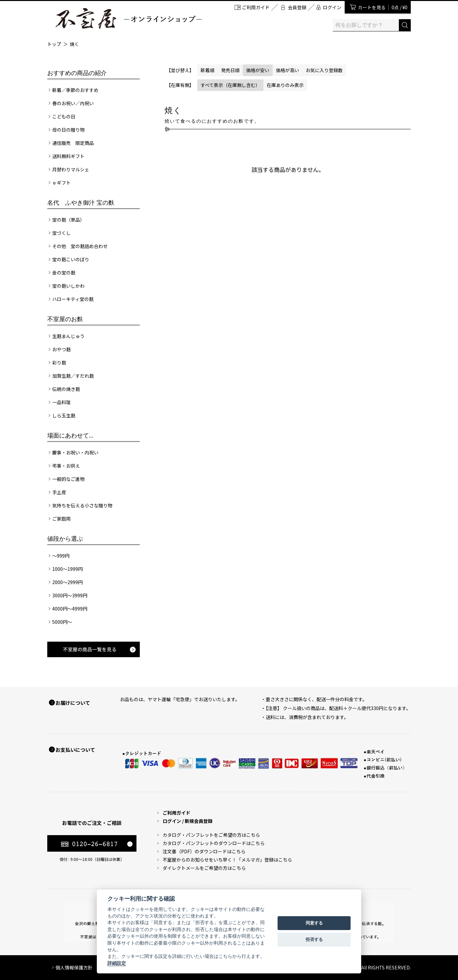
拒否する (314, 939)
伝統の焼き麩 (66, 389)
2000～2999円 (67, 582)
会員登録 (297, 7)
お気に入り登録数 (324, 70)
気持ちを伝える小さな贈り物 (82, 505)
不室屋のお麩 (65, 319)
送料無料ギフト (68, 156)
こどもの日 (64, 116)
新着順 (208, 70)
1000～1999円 (67, 569)
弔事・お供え (66, 466)
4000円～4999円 (70, 609)
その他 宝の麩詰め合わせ (80, 246)
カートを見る (383, 7)
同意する (314, 923)
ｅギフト (61, 183)
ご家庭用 (61, 519)
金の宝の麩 (64, 273)
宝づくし (61, 233)
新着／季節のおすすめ (75, 90)
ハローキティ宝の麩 (73, 299)
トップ (54, 44)
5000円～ (62, 622)
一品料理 (61, 402)
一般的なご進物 (68, 479)
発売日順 (230, 70)
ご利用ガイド (256, 7)
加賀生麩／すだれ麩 (73, 376)
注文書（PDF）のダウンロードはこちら (204, 851)
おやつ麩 (61, 349)
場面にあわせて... (70, 436)
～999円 (61, 556)
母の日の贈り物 (68, 130)
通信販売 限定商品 (73, 143)
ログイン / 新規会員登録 (188, 821)
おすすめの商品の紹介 (77, 73)
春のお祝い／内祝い (73, 103)
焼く (74, 44)
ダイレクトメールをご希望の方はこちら (204, 868)
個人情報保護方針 (74, 967)
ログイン (332, 7)
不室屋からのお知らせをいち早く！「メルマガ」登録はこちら (227, 860)
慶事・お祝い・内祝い (75, 452)
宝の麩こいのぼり (71, 259)
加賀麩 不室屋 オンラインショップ (128, 18)
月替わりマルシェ (71, 169)
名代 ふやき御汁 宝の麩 (81, 203)
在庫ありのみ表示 (285, 85)
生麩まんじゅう (68, 336)
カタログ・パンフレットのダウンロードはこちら (214, 843)
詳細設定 (117, 963)
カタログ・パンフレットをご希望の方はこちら (211, 835)
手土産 (59, 492)
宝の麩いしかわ (68, 286)
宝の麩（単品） (68, 220)
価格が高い (287, 70)
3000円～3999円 (70, 595)
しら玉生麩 (64, 415)
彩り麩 (59, 362)
